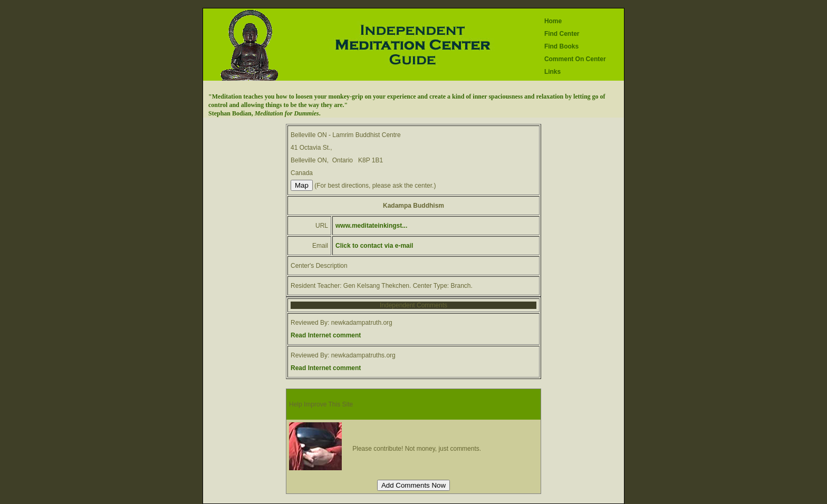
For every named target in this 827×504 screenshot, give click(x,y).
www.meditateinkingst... (371, 226)
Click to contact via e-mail (374, 246)
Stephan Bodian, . (265, 113)
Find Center (562, 34)
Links (552, 72)
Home (553, 21)
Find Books (561, 46)
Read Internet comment (326, 335)
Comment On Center (575, 59)
